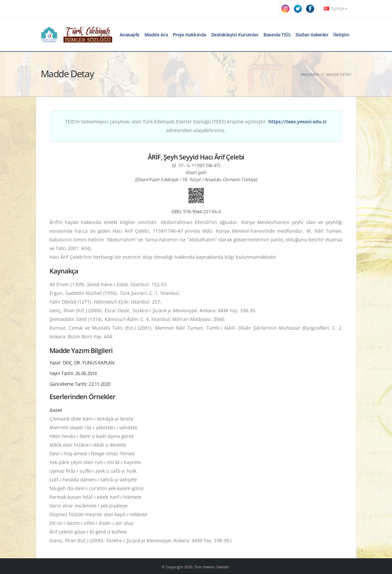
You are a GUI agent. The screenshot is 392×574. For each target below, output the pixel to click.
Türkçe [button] (336, 9)
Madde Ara (156, 35)
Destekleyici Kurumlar (235, 35)
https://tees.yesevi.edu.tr (298, 122)
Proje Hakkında (189, 35)
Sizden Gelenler (312, 35)
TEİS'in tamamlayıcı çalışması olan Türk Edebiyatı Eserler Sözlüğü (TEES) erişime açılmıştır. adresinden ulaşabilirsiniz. (196, 126)
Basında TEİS (277, 35)
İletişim (341, 35)
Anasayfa (129, 35)
